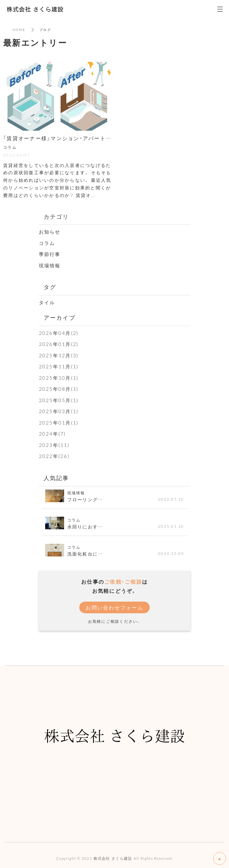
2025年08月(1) (59, 389)
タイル (47, 302)
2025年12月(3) (59, 355)
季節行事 (50, 254)
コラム (47, 243)
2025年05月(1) (59, 400)
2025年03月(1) (59, 411)
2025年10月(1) (59, 378)
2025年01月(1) (59, 423)
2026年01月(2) (59, 344)
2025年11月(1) (59, 366)
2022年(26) (54, 456)
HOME (19, 30)
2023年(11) (54, 445)
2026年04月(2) (59, 333)
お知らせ (50, 232)
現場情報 (50, 265)
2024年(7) (52, 434)
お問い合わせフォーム (114, 607)
